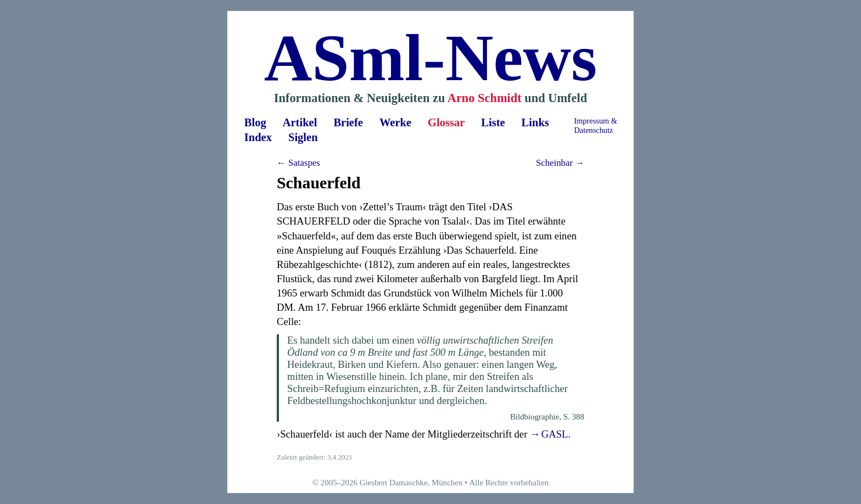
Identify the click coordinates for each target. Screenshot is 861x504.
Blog (255, 122)
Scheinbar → (560, 163)
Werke (395, 122)
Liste (493, 122)
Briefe (348, 122)
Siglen (303, 137)
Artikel (300, 122)
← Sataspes (298, 163)
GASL (555, 434)
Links (535, 122)
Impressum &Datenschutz (596, 125)
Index (258, 137)
